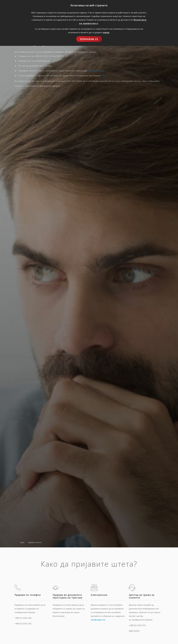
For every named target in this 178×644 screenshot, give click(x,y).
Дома (22, 542)
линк (104, 76)
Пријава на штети (35, 542)
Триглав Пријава (96, 71)
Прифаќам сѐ (89, 39)
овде (106, 32)
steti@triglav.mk (98, 620)
